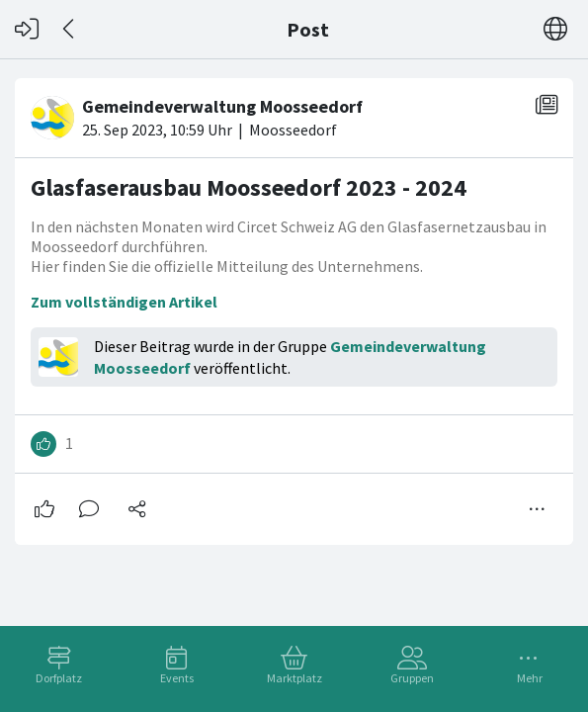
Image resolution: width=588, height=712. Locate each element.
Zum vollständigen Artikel (124, 302)
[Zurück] (70, 29)
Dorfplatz (59, 678)
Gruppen (412, 678)
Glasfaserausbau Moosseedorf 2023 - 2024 (249, 187)
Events (177, 678)
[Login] (27, 29)
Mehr (530, 678)
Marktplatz (294, 678)
